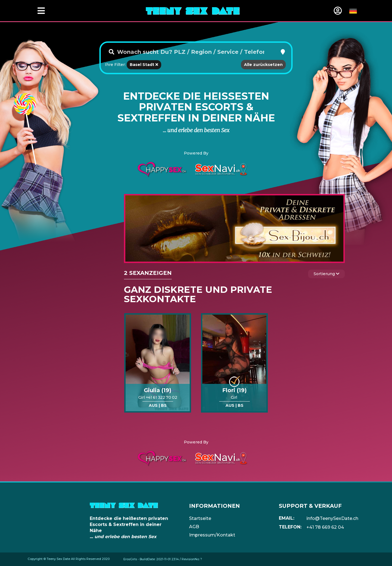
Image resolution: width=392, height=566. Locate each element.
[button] (283, 52)
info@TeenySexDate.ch (332, 518)
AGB (194, 527)
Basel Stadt (144, 65)
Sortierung (326, 274)
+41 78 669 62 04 (325, 527)
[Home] (193, 10)
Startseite (200, 518)
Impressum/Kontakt (212, 535)
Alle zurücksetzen (263, 65)
